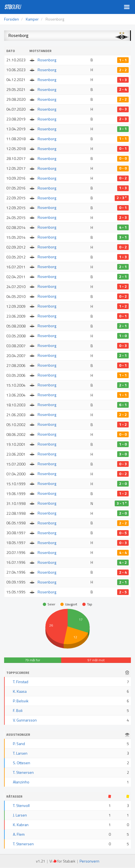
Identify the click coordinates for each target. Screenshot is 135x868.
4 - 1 (123, 227)
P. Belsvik (21, 701)
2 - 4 (123, 90)
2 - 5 (123, 592)
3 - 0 (123, 454)
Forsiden (12, 19)
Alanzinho (21, 782)
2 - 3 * (122, 198)
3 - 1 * (122, 503)
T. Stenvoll (21, 805)
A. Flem (19, 834)
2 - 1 (123, 267)
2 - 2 (123, 70)
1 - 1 (123, 60)
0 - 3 (123, 109)
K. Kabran (21, 825)
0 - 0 (123, 159)
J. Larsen (20, 815)
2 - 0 (123, 484)
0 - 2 (123, 178)
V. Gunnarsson (25, 720)
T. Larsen (20, 753)
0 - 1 (123, 149)
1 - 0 (123, 336)
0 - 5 (123, 533)
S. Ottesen (22, 763)
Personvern (89, 861)
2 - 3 (123, 119)
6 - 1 (123, 405)
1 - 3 (123, 80)
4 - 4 (123, 553)
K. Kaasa (20, 691)
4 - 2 (123, 562)
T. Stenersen (23, 772)
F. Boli (18, 710)
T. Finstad (21, 682)
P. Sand (19, 744)
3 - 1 (123, 129)
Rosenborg (47, 60)
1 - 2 (123, 286)
